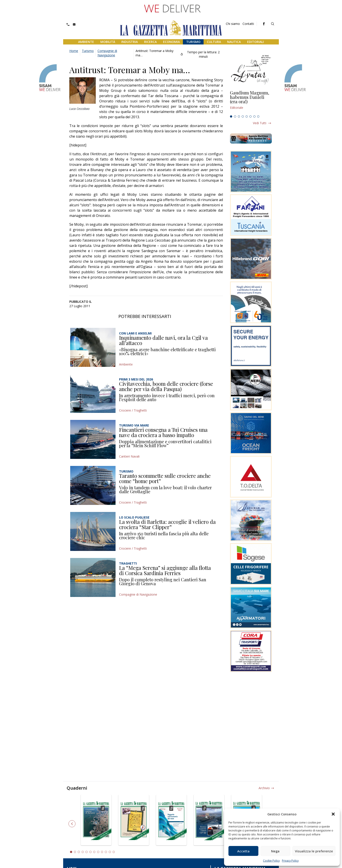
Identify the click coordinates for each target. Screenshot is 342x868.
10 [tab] (106, 852)
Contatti (248, 24)
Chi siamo (233, 24)
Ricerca (150, 42)
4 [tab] (243, 116)
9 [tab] (102, 852)
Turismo (193, 42)
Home (74, 51)
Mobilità (108, 42)
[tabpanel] (251, 102)
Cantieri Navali (129, 456)
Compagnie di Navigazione (107, 53)
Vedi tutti (260, 123)
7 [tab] (254, 116)
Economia (171, 42)
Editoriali (256, 42)
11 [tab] (110, 852)
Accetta (243, 851)
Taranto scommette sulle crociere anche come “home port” (165, 478)
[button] (333, 814)
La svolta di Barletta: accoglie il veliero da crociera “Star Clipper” (167, 524)
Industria (130, 42)
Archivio (264, 788)
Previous (72, 824)
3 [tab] (239, 116)
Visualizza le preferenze (314, 851)
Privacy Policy (290, 861)
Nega (275, 851)
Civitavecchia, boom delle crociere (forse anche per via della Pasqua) (166, 386)
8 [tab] (258, 116)
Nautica (234, 42)
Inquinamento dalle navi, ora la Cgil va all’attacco (163, 340)
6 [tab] (250, 116)
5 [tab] (247, 116)
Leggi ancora (251, 102)
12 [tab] (114, 852)
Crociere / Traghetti (133, 410)
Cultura (214, 42)
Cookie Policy (271, 861)
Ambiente (86, 42)
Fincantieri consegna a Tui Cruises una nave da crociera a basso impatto (163, 432)
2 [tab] (235, 116)
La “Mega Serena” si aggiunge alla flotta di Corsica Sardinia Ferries (165, 570)
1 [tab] (231, 116)
